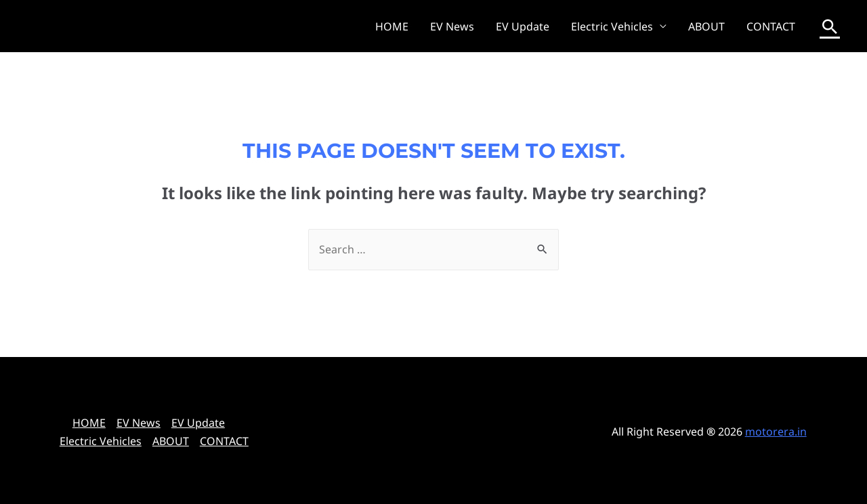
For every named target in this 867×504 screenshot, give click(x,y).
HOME (392, 26)
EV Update (523, 26)
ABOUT (706, 26)
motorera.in (776, 432)
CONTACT (771, 26)
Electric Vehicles (612, 26)
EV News (452, 26)
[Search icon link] (830, 26)
